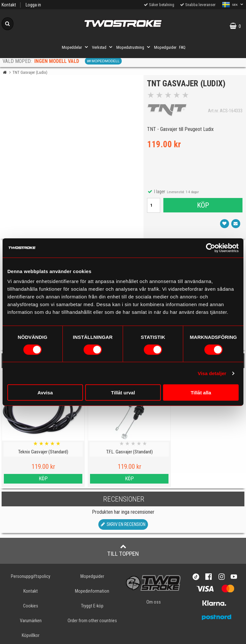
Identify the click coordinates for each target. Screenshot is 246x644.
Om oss (154, 602)
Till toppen (123, 550)
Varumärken (31, 621)
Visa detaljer (212, 373)
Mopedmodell (103, 61)
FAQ (182, 47)
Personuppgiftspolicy (31, 576)
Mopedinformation (92, 591)
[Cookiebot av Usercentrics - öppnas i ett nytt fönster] (211, 248)
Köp (203, 206)
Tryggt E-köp (92, 606)
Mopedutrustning (134, 47)
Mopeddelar (76, 47)
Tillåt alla (201, 393)
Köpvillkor (31, 635)
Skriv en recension (123, 524)
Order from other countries (92, 621)
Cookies (31, 606)
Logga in (33, 5)
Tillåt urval (123, 393)
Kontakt (9, 5)
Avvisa (45, 393)
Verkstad (103, 47)
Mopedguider (165, 47)
